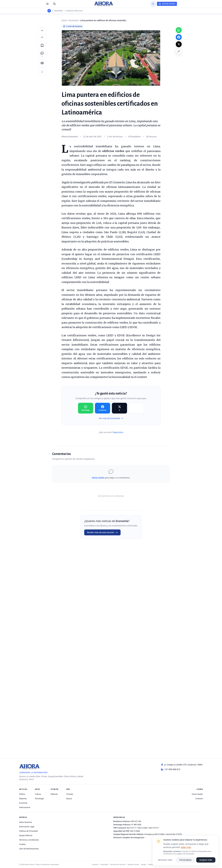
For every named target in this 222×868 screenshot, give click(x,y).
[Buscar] (54, 4)
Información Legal (27, 827)
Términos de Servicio (118, 864)
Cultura (38, 794)
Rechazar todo (165, 860)
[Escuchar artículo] (42, 63)
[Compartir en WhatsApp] (86, 408)
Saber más (186, 847)
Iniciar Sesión (197, 794)
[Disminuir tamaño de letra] (42, 37)
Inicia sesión (98, 478)
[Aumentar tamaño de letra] (42, 30)
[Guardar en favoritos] (42, 45)
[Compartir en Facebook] (103, 408)
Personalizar (186, 860)
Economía (58, 11)
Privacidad (104, 864)
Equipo (144, 864)
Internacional (25, 807)
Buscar (69, 799)
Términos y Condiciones (29, 840)
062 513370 (177, 834)
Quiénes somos (133, 864)
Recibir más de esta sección (102, 532)
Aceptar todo (206, 860)
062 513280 (135, 831)
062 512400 (160, 834)
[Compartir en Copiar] (136, 408)
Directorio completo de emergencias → (130, 837)
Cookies (22, 844)
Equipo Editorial (26, 835)
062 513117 (132, 828)
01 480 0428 (136, 825)
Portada (70, 794)
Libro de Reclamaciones (29, 849)
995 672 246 (136, 821)
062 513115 (154, 828)
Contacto (199, 799)
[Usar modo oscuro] (153, 4)
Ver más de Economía (111, 418)
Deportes (23, 799)
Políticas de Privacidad (28, 831)
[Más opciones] (42, 72)
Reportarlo (118, 432)
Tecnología (39, 799)
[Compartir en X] (119, 408)
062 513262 (143, 828)
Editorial (54, 794)
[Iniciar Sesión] (167, 4)
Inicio (64, 20)
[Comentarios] (42, 54)
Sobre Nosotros (26, 822)
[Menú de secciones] (47, 4)
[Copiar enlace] (179, 51)
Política (22, 794)
